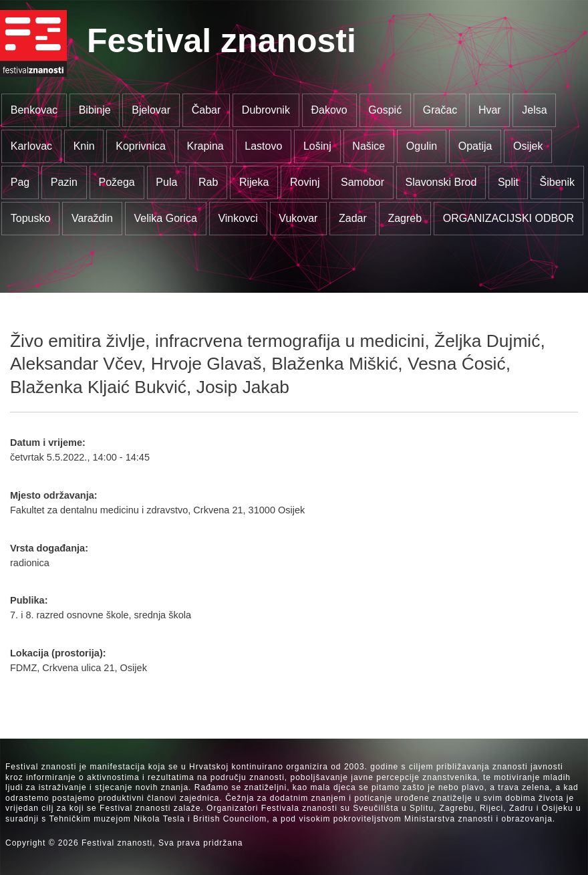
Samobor (362, 182)
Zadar (353, 218)
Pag (20, 182)
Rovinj (305, 182)
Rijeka (254, 182)
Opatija (475, 146)
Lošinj (317, 146)
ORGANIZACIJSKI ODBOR (508, 218)
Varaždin (92, 218)
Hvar (490, 110)
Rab (208, 182)
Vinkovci (238, 218)
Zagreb (405, 218)
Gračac (440, 110)
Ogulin (422, 146)
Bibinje (95, 110)
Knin (84, 146)
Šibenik (557, 182)
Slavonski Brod (441, 182)
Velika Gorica (166, 218)
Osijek (528, 146)
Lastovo (263, 146)
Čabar (206, 110)
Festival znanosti (222, 41)
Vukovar (298, 218)
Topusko (31, 218)
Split (508, 182)
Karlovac (31, 146)
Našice (369, 146)
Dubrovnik (266, 110)
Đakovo (329, 110)
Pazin (64, 182)
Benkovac (34, 110)
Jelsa (534, 110)
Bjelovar (151, 110)
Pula (166, 182)
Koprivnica (141, 146)
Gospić (385, 110)
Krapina (205, 146)
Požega (116, 182)
